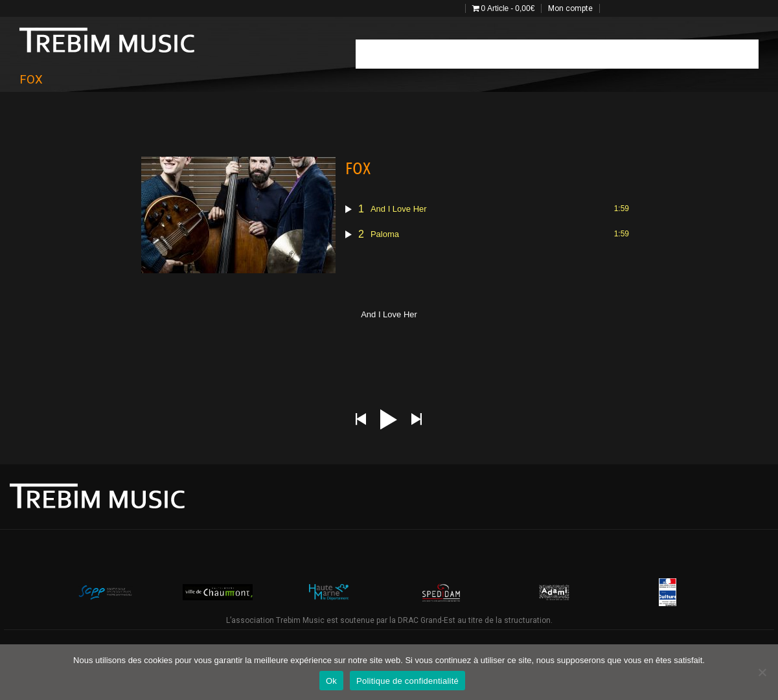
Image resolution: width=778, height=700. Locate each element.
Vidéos (607, 53)
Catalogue (657, 53)
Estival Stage (511, 53)
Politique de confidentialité (407, 681)
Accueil (378, 53)
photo (565, 53)
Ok (331, 681)
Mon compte (570, 8)
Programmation (439, 53)
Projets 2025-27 (722, 53)
